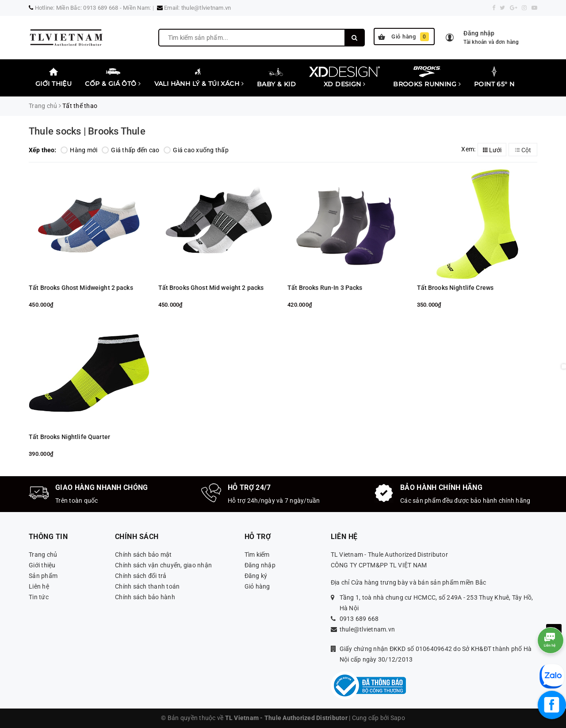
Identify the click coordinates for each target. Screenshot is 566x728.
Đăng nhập (260, 565)
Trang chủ (43, 555)
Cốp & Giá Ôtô (113, 77)
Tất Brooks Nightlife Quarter (69, 437)
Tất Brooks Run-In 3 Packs (325, 288)
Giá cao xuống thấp (196, 150)
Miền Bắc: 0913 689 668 (87, 8)
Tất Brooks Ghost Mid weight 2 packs (211, 288)
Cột (523, 150)
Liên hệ (39, 586)
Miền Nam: (137, 8)
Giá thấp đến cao (130, 150)
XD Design (344, 77)
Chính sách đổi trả (141, 576)
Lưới (492, 150)
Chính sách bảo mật (143, 555)
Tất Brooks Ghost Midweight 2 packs (81, 288)
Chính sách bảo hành (145, 597)
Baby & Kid (276, 77)
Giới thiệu (54, 77)
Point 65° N (494, 77)
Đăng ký (256, 576)
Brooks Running (427, 77)
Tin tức (39, 597)
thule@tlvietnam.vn (206, 8)
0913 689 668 (359, 619)
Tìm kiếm (257, 555)
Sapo (398, 718)
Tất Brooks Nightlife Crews (455, 288)
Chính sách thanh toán (147, 586)
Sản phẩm (43, 576)
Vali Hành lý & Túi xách (199, 77)
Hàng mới (79, 150)
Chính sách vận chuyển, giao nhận (163, 565)
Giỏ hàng (403, 37)
